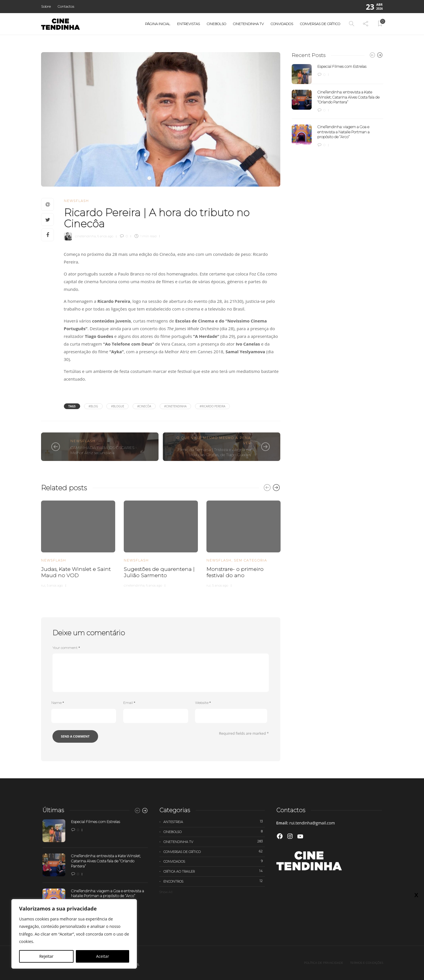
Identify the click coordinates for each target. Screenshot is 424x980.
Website (203, 703)
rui (43, 585)
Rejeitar (46, 956)
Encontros (214, 881)
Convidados (282, 24)
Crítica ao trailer (214, 871)
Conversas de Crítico (320, 24)
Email (129, 703)
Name (58, 703)
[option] (78, 543)
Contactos (66, 6)
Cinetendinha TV (248, 24)
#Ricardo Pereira (212, 406)
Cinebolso (216, 24)
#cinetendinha (176, 406)
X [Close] (416, 895)
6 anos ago (105, 236)
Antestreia (214, 822)
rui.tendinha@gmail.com (312, 823)
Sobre (46, 6)
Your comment (66, 648)
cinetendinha (85, 236)
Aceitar (103, 956)
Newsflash (76, 201)
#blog (93, 406)
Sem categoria (251, 560)
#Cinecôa (144, 406)
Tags (72, 406)
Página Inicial (158, 24)
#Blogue (117, 406)
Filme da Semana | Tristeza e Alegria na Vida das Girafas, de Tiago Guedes (214, 452)
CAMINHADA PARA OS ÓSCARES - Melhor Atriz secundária (104, 450)
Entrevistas (188, 24)
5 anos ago (55, 585)
